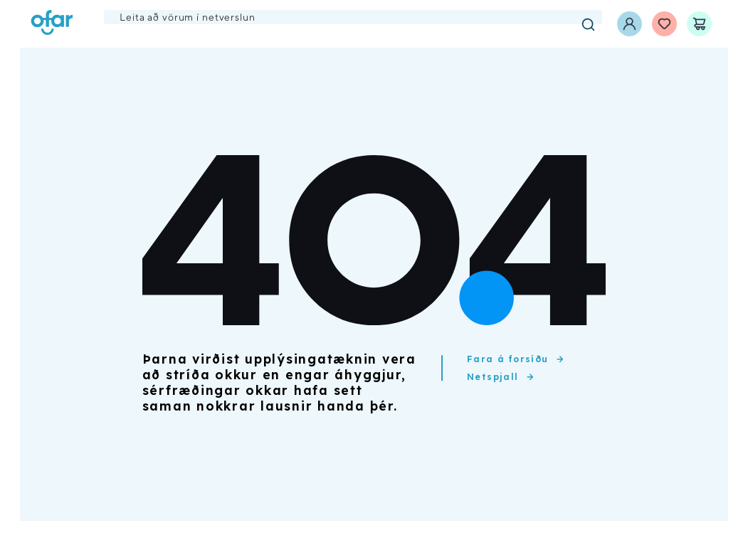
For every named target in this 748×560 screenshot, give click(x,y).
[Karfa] (699, 24)
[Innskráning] (630, 24)
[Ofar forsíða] (52, 24)
